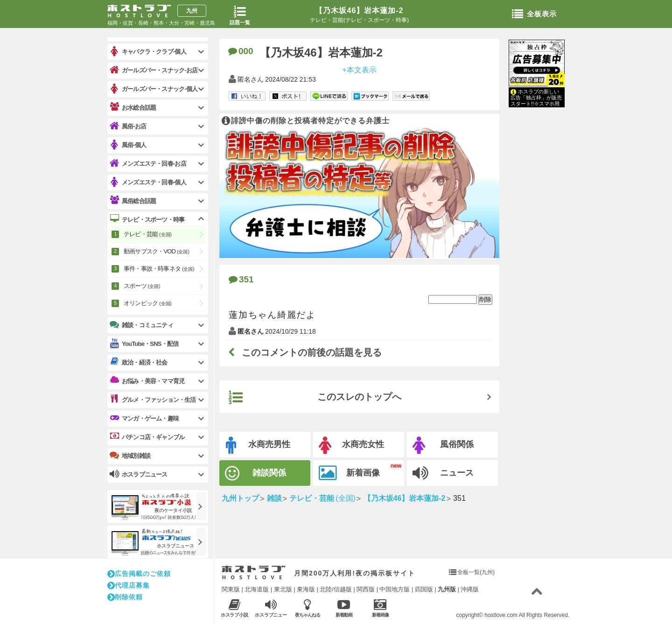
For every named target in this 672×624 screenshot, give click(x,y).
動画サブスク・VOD (157, 251)
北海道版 (257, 589)
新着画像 (349, 473)
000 (241, 51)
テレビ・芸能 (148, 234)
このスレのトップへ (315, 398)
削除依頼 (125, 597)
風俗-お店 (128, 126)
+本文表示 (359, 69)
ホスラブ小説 (234, 608)
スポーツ (142, 286)
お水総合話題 (133, 107)
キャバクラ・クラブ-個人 (148, 52)
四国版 (424, 589)
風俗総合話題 (133, 201)
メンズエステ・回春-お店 (148, 164)
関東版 (231, 589)
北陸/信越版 (336, 589)
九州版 (447, 589)
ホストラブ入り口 (254, 573)
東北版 (283, 589)
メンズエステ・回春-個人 (148, 182)
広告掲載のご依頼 (139, 574)
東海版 (306, 589)
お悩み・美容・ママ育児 (147, 381)
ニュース (443, 473)
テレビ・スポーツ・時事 (147, 219)
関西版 (366, 589)
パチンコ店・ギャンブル (147, 437)
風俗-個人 (128, 145)
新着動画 (344, 608)
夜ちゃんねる (307, 608)
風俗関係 (443, 445)
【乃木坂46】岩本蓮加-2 (359, 11)
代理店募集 (129, 585)
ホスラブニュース (271, 608)
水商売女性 (351, 445)
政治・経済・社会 (139, 362)
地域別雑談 (130, 456)
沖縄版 (470, 589)
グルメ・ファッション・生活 (153, 400)
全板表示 (534, 14)
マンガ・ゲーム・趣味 (144, 418)
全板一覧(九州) (476, 572)
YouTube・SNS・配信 (144, 344)
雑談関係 (255, 473)
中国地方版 (395, 589)
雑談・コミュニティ (141, 325)
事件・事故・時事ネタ (159, 269)
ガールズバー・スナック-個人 (154, 89)
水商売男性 (258, 445)
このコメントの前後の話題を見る (305, 352)
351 (241, 279)
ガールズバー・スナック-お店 (154, 70)
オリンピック (148, 303)
